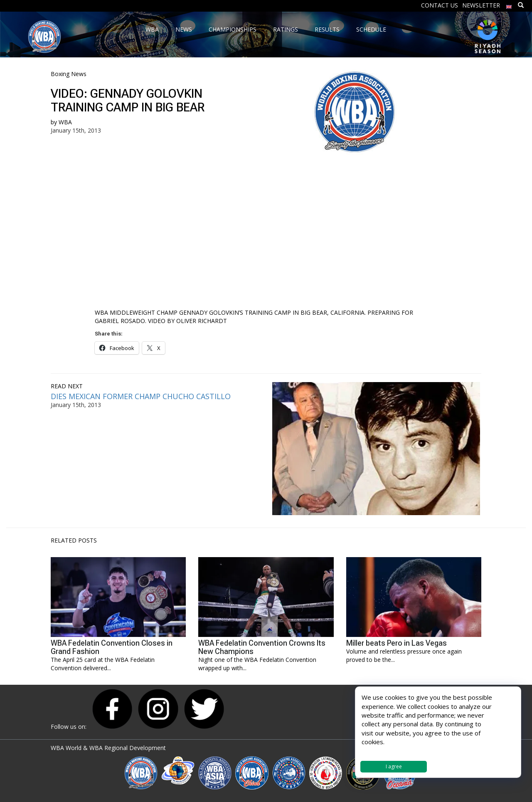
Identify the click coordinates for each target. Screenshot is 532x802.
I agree (394, 766)
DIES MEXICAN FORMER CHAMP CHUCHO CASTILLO (141, 396)
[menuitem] (509, 5)
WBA (65, 122)
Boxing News (69, 74)
